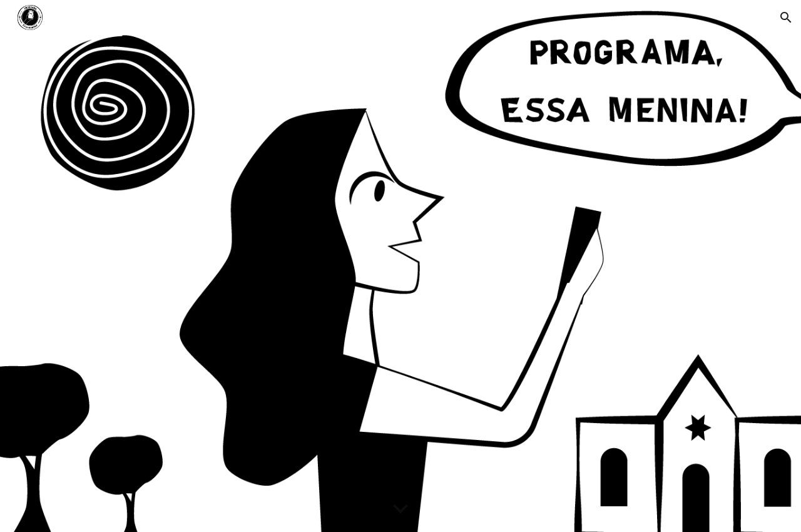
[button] (786, 18)
